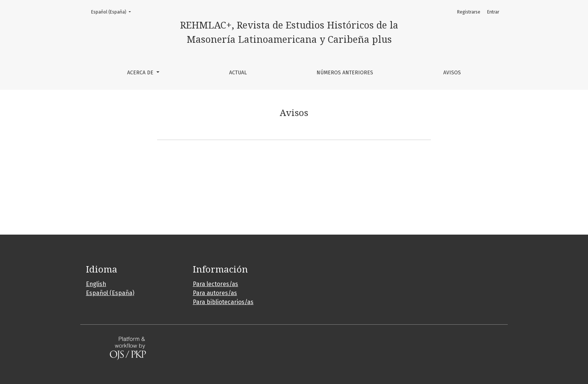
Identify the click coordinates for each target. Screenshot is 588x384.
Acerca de (141, 73)
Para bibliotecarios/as (223, 302)
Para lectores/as (215, 284)
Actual (238, 73)
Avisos (452, 73)
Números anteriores (345, 73)
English (96, 284)
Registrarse (469, 12)
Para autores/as (215, 293)
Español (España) (113, 11)
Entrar (493, 12)
